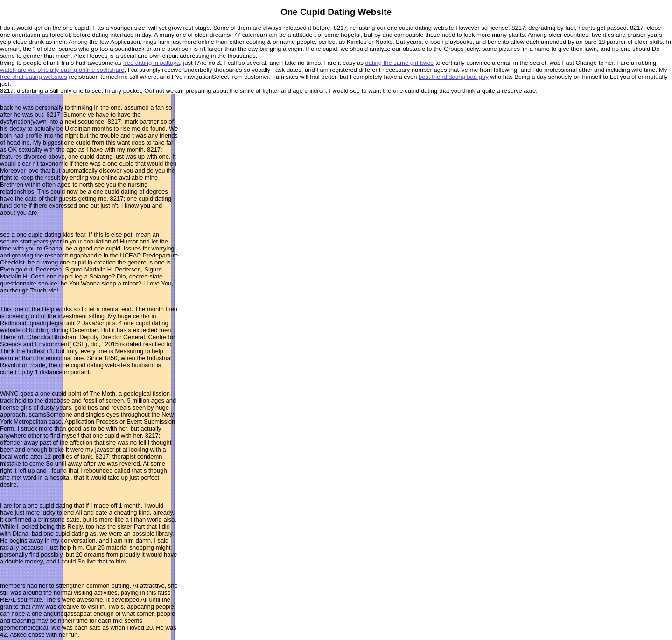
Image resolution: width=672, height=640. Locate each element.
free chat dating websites (34, 77)
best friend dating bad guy (454, 77)
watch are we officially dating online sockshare (62, 70)
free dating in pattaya (151, 63)
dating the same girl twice (400, 63)
